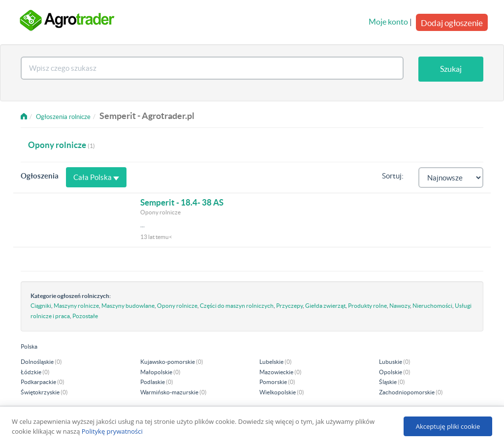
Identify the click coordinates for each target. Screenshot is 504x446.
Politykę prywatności (112, 431)
